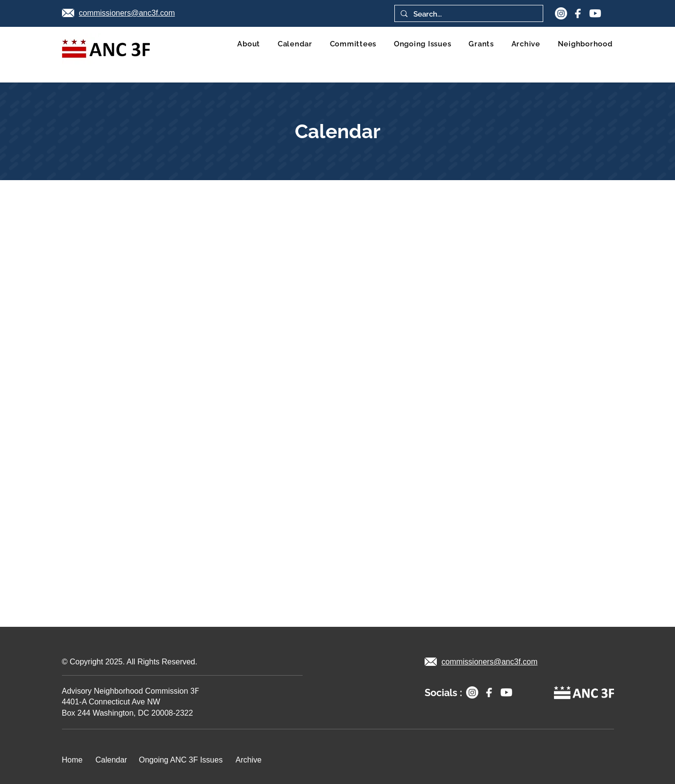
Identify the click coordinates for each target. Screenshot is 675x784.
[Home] (75, 760)
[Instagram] (561, 13)
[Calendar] (113, 760)
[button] (585, 44)
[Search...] (468, 14)
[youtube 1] (595, 13)
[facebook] (578, 13)
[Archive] (250, 760)
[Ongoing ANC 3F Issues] (183, 760)
